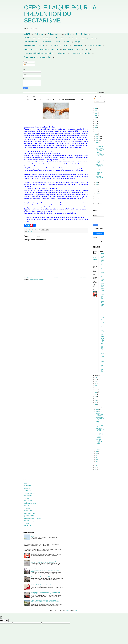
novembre (98, 138)
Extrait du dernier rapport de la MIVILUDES (33, 543)
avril (97, 190)
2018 (96, 123)
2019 (96, 122)
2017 (96, 125)
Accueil (56, 277)
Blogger (76, 610)
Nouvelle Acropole (94, 46)
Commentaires (28, 65)
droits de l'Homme (63, 42)
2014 (96, 131)
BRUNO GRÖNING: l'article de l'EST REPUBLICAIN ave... (100, 155)
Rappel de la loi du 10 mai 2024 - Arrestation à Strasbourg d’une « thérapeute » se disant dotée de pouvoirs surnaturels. (45, 562)
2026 (96, 108)
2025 (96, 110)
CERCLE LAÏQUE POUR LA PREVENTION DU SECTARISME (60, 14)
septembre (98, 142)
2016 (96, 127)
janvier (97, 194)
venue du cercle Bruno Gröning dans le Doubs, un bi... (99, 178)
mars (97, 192)
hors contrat (53, 46)
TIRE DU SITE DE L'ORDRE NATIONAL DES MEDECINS (37, 548)
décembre (98, 137)
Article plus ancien (84, 277)
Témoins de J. (30, 57)
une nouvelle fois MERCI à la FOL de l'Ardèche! (100, 149)
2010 (96, 198)
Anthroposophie (54, 34)
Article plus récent (28, 277)
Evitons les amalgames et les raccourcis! (99, 145)
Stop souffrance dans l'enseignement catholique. (41, 577)
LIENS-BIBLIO (78, 46)
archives (68, 34)
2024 (96, 112)
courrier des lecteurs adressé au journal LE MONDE (99, 172)
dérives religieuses (86, 38)
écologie (78, 42)
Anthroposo (39, 34)
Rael (86, 49)
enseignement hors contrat (34, 46)
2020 (96, 120)
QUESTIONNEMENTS (72, 49)
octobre (98, 140)
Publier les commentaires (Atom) (37, 280)
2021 (96, 118)
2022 (96, 116)
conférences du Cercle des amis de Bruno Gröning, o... (100, 161)
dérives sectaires (31, 42)
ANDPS (27, 34)
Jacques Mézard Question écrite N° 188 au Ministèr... (99, 166)
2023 (96, 114)
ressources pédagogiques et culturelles (39, 53)
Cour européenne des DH (65, 38)
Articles (26, 62)
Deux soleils (46, 42)
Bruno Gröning (81, 34)
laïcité (65, 46)
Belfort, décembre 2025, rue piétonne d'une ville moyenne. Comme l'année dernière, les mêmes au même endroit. (45, 593)
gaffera (68, 610)
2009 (96, 200)
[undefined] (6, 620)
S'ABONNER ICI (99, 233)
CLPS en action (30, 38)
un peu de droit (45, 57)
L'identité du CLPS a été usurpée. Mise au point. (41, 585)
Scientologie (62, 53)
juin (97, 186)
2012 (96, 135)
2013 (96, 133)
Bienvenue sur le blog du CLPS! (95, 259)
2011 (96, 196)
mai (97, 188)
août (97, 182)
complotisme (46, 38)
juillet (97, 184)
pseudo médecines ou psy (49, 49)
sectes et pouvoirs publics (81, 53)
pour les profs (29, 49)
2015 (96, 129)
